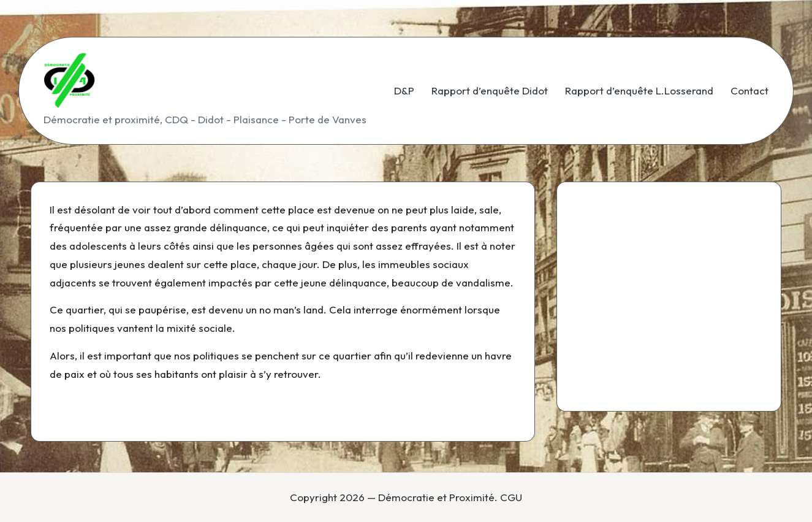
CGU (511, 497)
